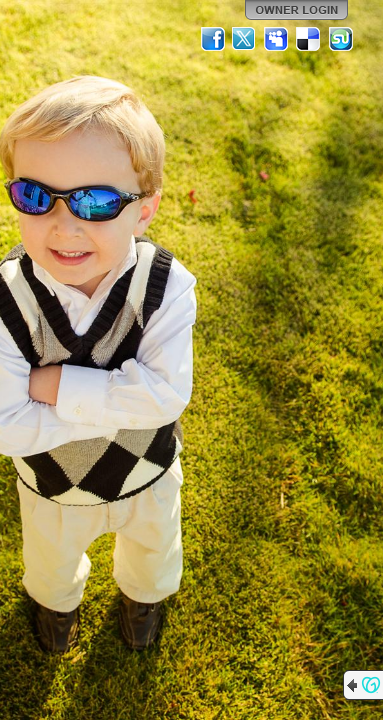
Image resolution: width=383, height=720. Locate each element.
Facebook (213, 39)
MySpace (277, 39)
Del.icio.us (309, 39)
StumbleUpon (341, 39)
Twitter (245, 39)
